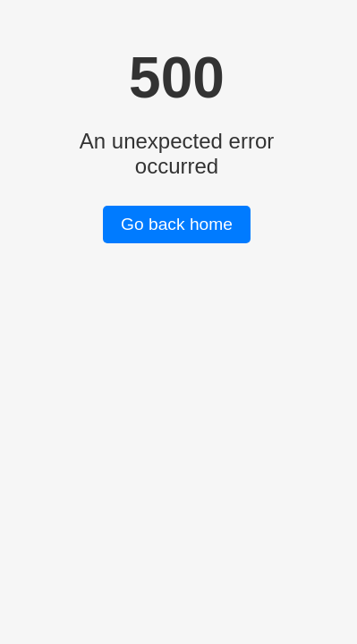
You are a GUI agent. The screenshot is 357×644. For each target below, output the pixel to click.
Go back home (177, 224)
